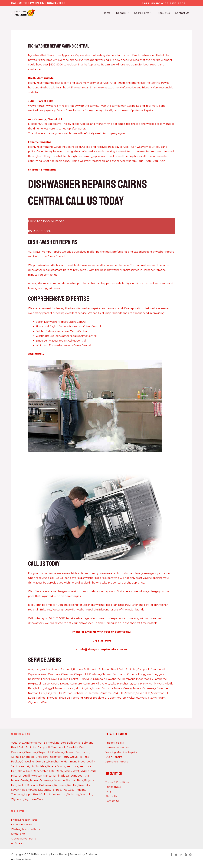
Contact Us (112, 801)
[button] (164, 3)
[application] (129, 13)
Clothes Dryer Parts (24, 839)
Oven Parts (18, 834)
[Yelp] (186, 855)
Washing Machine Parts (26, 829)
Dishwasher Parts (22, 824)
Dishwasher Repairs (118, 747)
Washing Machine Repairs (122, 752)
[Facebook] (171, 855)
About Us (111, 796)
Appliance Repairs (117, 762)
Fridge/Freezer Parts (24, 820)
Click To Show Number (46, 221)
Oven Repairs (114, 757)
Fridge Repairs (115, 743)
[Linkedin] (181, 855)
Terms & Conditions (118, 782)
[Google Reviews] (190, 855)
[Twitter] (176, 855)
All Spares (17, 843)
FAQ (108, 792)
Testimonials (113, 787)
